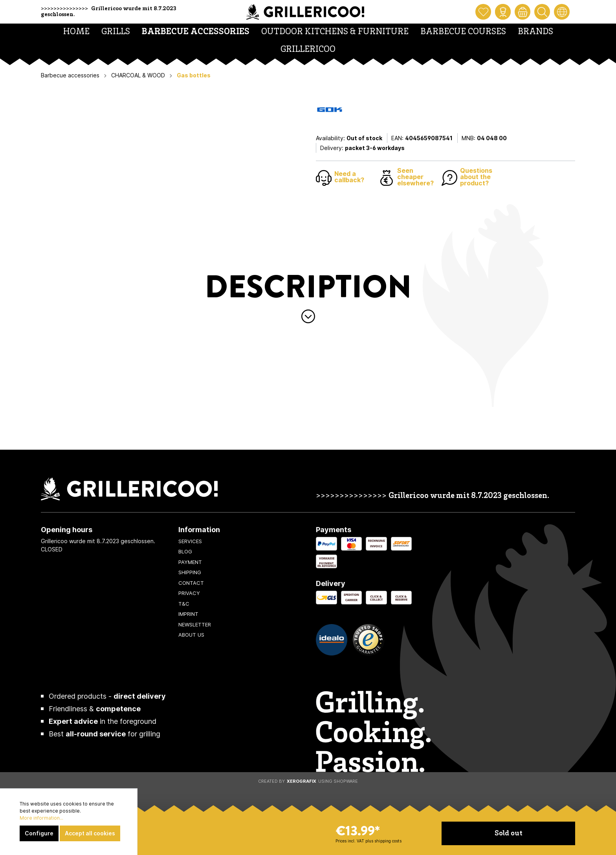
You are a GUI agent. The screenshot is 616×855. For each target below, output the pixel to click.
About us (191, 635)
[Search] (542, 12)
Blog (185, 551)
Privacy (189, 593)
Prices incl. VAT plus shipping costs (368, 841)
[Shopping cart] (522, 12)
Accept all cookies (90, 833)
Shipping (190, 572)
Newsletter (195, 624)
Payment (190, 562)
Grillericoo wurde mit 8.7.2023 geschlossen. (469, 496)
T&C (184, 604)
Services (190, 541)
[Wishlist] (483, 12)
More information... (41, 818)
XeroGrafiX (302, 781)
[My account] (503, 12)
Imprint (188, 614)
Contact (191, 583)
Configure (39, 833)
